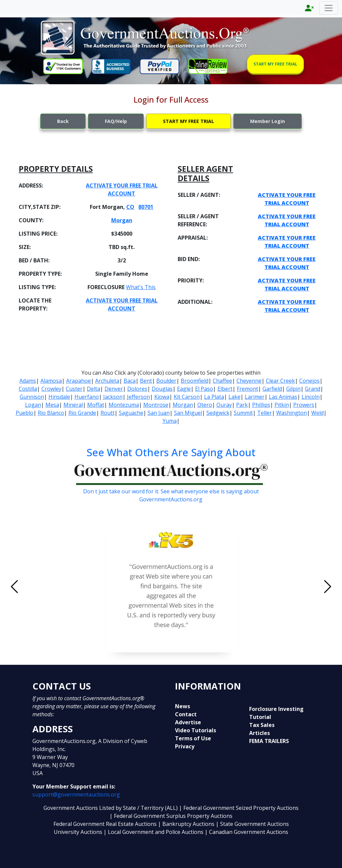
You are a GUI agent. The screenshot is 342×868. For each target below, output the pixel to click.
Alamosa (51, 381)
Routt (108, 413)
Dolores (137, 389)
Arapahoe (78, 381)
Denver (114, 389)
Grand (313, 389)
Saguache (131, 413)
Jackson (113, 397)
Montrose (156, 405)
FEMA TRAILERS (269, 741)
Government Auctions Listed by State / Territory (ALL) (111, 808)
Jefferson (138, 397)
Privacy (185, 746)
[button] (38, 587)
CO (130, 207)
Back (63, 121)
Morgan (122, 220)
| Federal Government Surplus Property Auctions (171, 816)
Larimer (255, 397)
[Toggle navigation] (329, 8)
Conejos (309, 381)
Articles (260, 733)
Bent (146, 381)
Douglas (162, 389)
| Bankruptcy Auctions (187, 824)
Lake (234, 397)
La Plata (214, 397)
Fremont (247, 389)
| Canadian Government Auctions (246, 832)
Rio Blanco (51, 413)
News (183, 706)
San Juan (159, 413)
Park (242, 405)
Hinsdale (59, 397)
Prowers (304, 405)
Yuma (170, 421)
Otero (205, 405)
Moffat (96, 405)
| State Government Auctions (252, 824)
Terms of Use (193, 738)
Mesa (52, 405)
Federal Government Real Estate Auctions (105, 824)
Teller (265, 413)
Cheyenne (249, 381)
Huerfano (87, 397)
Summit (243, 413)
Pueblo (25, 413)
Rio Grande (82, 413)
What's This (141, 287)
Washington (292, 413)
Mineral (73, 405)
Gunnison (32, 397)
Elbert (225, 389)
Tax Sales (262, 725)
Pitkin (282, 405)
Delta (94, 389)
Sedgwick (218, 413)
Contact (186, 714)
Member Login (268, 121)
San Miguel (188, 413)
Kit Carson (187, 397)
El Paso (204, 389)
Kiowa (162, 397)
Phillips (261, 405)
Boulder (166, 381)
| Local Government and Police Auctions (153, 832)
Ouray (224, 405)
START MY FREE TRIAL (275, 64)
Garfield (272, 389)
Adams (28, 381)
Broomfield (195, 381)
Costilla (28, 389)
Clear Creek (280, 381)
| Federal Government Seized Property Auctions (239, 808)
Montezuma (124, 405)
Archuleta (107, 381)
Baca (130, 381)
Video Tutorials (196, 730)
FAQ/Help (116, 121)
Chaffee (222, 381)
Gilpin (293, 389)
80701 (146, 207)
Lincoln (311, 397)
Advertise (188, 722)
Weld (317, 413)
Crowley (51, 389)
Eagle (184, 389)
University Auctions (79, 832)
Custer (74, 389)
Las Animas (283, 397)
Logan (33, 405)
